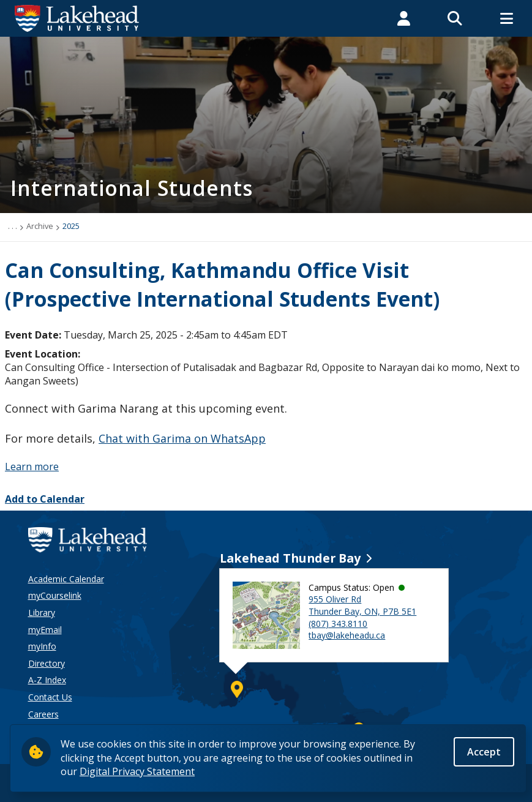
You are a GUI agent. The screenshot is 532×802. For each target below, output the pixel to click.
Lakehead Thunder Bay (290, 558)
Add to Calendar (45, 499)
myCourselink (55, 595)
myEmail (45, 630)
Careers (43, 714)
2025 (71, 226)
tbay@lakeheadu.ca (347, 635)
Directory (47, 663)
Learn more (32, 467)
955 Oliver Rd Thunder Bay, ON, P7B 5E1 (362, 605)
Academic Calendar (66, 579)
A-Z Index (47, 680)
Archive (40, 226)
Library (42, 613)
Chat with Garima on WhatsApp (182, 438)
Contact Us (50, 697)
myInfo (42, 646)
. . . (13, 226)
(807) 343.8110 (338, 624)
